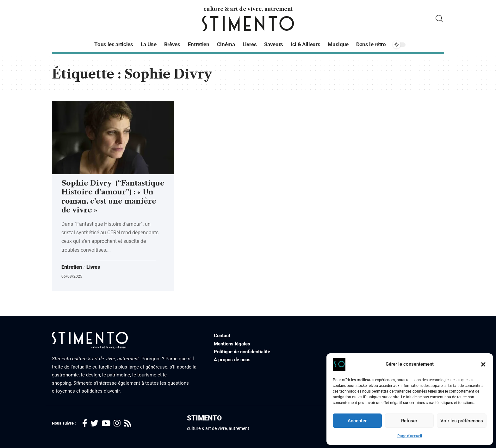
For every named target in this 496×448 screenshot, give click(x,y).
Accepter (357, 421)
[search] (439, 19)
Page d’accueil (410, 436)
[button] (483, 364)
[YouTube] (106, 423)
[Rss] (128, 423)
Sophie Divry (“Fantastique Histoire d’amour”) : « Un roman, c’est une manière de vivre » (113, 197)
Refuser (409, 421)
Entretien (71, 267)
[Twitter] (94, 423)
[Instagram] (117, 423)
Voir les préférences (462, 421)
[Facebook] (85, 423)
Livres (93, 267)
